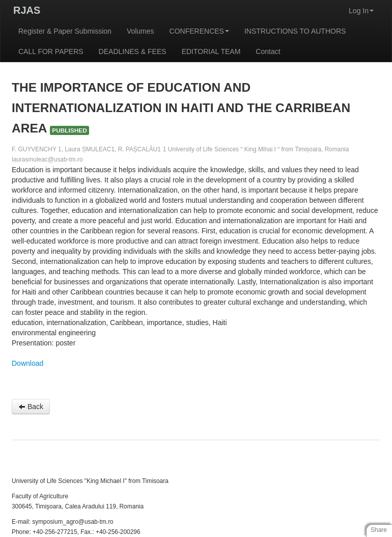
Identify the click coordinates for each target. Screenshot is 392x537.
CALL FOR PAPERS (51, 51)
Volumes (141, 31)
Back (31, 407)
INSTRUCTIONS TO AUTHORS (295, 31)
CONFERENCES (199, 31)
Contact (268, 51)
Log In (361, 11)
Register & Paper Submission (65, 31)
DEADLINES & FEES (133, 51)
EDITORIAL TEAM (211, 51)
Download (27, 363)
